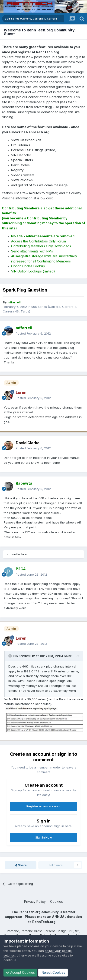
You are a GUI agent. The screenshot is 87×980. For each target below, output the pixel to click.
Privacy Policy (35, 901)
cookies (34, 946)
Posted (33, 333)
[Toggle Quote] (10, 656)
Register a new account (43, 806)
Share (21, 865)
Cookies (56, 901)
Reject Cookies (53, 972)
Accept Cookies (20, 972)
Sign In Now (44, 837)
